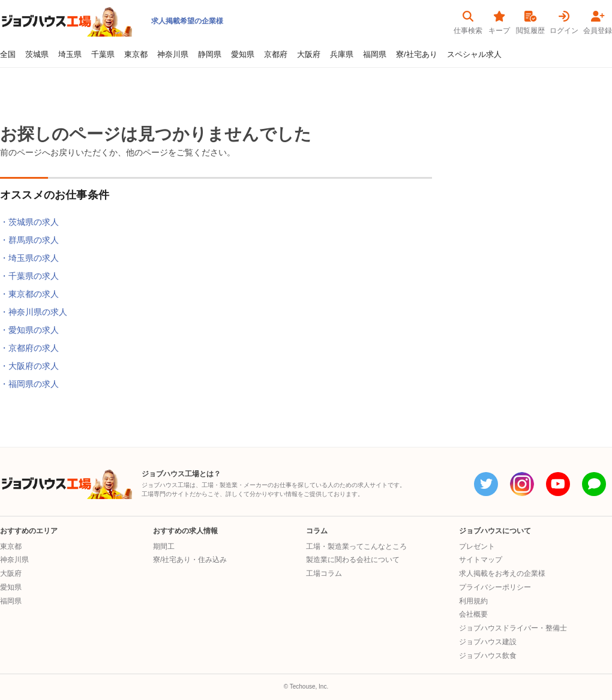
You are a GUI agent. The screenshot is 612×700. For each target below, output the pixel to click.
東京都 (136, 55)
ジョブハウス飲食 (488, 656)
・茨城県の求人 (29, 222)
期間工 (164, 546)
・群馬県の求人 (29, 240)
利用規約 (473, 601)
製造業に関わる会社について (353, 560)
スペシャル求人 (474, 55)
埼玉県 (70, 55)
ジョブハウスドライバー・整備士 (513, 628)
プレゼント (477, 546)
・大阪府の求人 (29, 366)
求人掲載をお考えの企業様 (502, 573)
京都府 (276, 55)
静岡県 (210, 55)
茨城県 (37, 55)
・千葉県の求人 (29, 276)
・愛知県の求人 (29, 330)
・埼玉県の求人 (29, 258)
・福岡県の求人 (29, 384)
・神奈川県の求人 (34, 312)
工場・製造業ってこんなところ (356, 546)
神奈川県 (173, 55)
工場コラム (324, 573)
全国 (8, 55)
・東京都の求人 (29, 294)
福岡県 (375, 55)
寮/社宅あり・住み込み (190, 560)
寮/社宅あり (417, 55)
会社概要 (473, 614)
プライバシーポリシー (495, 587)
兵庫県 (342, 55)
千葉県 (103, 55)
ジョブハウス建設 (488, 642)
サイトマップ (481, 560)
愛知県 (243, 55)
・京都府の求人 (29, 348)
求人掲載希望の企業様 (187, 21)
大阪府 (309, 55)
